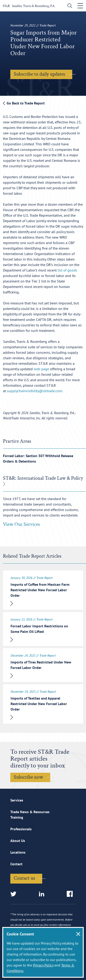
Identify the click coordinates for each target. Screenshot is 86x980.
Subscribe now (28, 777)
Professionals (21, 829)
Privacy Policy (43, 965)
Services (17, 800)
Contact (16, 864)
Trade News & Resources (30, 812)
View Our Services (21, 524)
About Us (18, 841)
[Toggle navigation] (80, 6)
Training (17, 817)
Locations (18, 852)
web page (41, 369)
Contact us (24, 878)
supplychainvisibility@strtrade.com (35, 391)
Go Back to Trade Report (24, 103)
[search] (69, 6)
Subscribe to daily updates (39, 74)
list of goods (67, 270)
